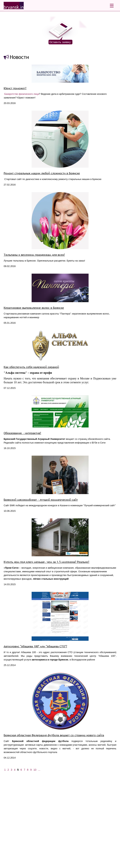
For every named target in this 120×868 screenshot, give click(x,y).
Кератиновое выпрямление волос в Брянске (34, 308)
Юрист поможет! (15, 88)
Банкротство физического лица (22, 94)
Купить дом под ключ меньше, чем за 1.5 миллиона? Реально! (46, 562)
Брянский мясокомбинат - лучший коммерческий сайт (41, 500)
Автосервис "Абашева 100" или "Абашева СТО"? (35, 646)
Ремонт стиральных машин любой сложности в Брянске (42, 173)
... (39, 770)
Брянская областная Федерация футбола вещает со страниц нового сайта (54, 735)
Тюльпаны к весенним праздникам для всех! (34, 255)
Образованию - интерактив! (22, 433)
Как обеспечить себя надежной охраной (31, 367)
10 (35, 770)
